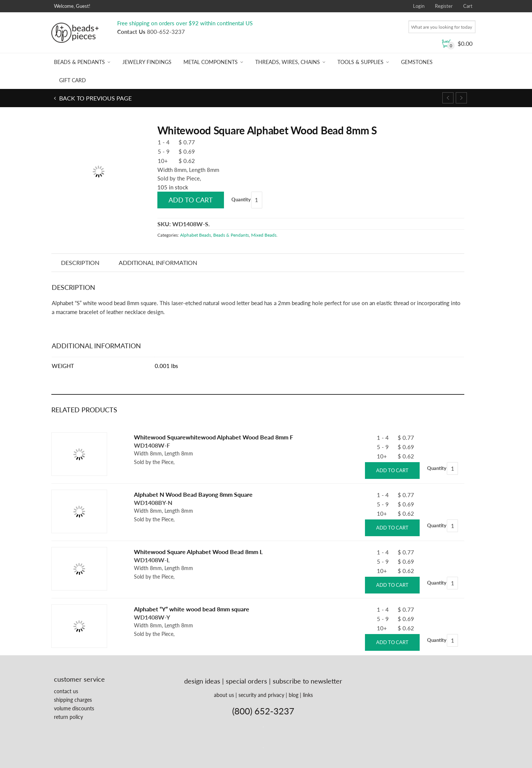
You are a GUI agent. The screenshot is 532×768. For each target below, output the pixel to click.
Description (80, 263)
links (308, 695)
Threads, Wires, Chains (288, 62)
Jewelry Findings (147, 62)
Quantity (241, 199)
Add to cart (191, 200)
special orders (246, 681)
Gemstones (417, 62)
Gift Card (73, 80)
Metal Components (211, 62)
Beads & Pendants (79, 62)
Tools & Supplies (360, 62)
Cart (468, 6)
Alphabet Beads (196, 235)
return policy (68, 717)
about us (224, 695)
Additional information (158, 263)
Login (419, 6)
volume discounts (74, 708)
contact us (66, 691)
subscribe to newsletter (307, 681)
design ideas (202, 681)
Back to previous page (95, 98)
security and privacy (261, 695)
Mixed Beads (264, 235)
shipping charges (73, 700)
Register (444, 6)
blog (294, 695)
